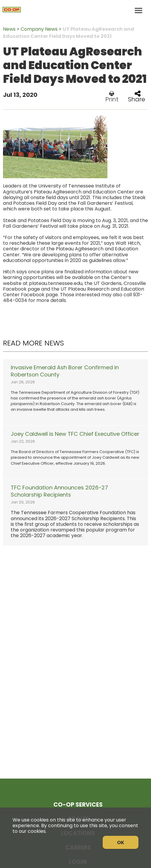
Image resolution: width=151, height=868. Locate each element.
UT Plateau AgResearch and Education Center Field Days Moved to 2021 (68, 33)
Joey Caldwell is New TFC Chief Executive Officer (75, 434)
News (9, 29)
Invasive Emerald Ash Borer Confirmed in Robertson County (65, 371)
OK (121, 843)
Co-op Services (78, 805)
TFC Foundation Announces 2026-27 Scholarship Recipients (59, 491)
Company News (39, 29)
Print (112, 96)
